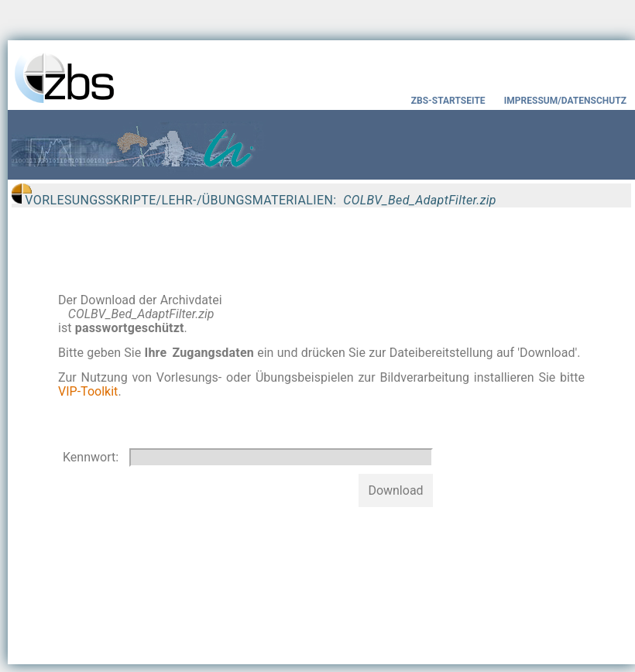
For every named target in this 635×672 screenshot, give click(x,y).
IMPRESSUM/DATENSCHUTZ (568, 101)
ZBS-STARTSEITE (448, 101)
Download (395, 490)
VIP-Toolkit (88, 391)
